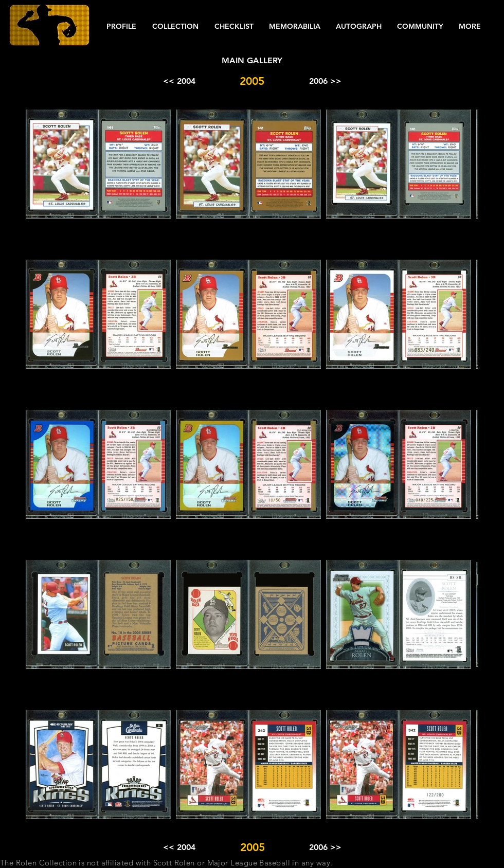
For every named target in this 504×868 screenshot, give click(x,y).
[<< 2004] (179, 81)
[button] (121, 26)
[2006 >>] (325, 81)
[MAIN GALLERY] (252, 61)
